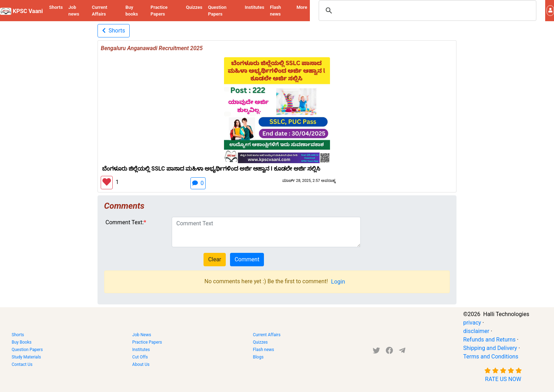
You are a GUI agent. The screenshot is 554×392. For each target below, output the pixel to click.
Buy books (132, 11)
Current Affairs (100, 11)
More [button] (302, 7)
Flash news (275, 11)
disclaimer (476, 331)
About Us (141, 364)
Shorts (56, 7)
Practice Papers (159, 11)
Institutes (255, 7)
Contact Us (22, 364)
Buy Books (22, 342)
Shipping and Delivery (490, 348)
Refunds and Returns (489, 340)
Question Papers (217, 11)
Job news (74, 11)
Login (338, 282)
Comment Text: (125, 222)
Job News (142, 335)
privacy (472, 323)
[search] (426, 11)
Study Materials (26, 357)
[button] (550, 11)
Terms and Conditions (491, 357)
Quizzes (194, 7)
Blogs (258, 357)
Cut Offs (140, 357)
